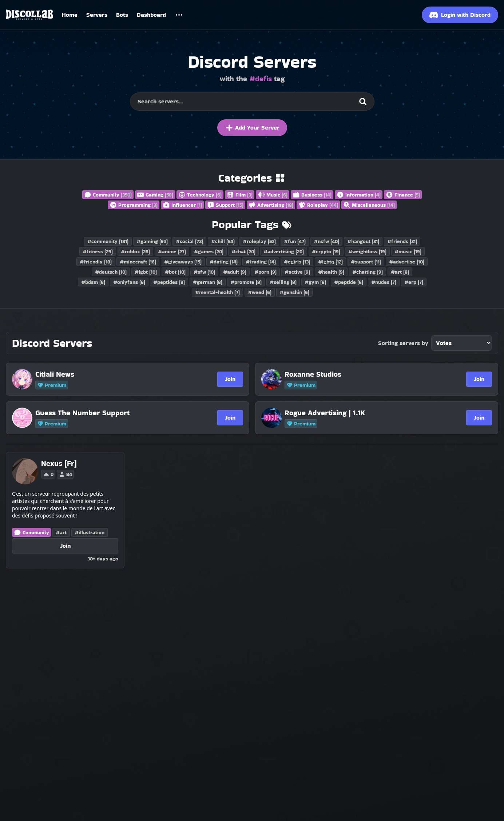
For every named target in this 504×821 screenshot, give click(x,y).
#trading (261, 262)
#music (408, 251)
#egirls (297, 262)
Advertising (271, 205)
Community (108, 195)
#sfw (204, 272)
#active (297, 272)
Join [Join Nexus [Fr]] (65, 546)
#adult (235, 272)
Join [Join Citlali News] (230, 379)
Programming (134, 205)
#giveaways (183, 262)
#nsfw (326, 241)
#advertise (407, 262)
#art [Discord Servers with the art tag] (61, 532)
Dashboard (151, 15)
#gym (315, 282)
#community (108, 241)
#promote (246, 282)
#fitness (98, 251)
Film (240, 195)
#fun (295, 241)
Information (359, 195)
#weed (260, 292)
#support (366, 262)
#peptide (349, 282)
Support (225, 205)
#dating (224, 262)
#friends (402, 241)
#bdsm (93, 282)
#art (400, 272)
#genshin (294, 292)
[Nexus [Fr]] (59, 463)
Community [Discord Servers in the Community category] (31, 532)
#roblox (135, 251)
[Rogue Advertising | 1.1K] (357, 413)
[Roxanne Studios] (357, 374)
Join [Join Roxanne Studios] (479, 379)
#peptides (169, 282)
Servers (97, 15)
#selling (283, 282)
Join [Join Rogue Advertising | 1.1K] (479, 418)
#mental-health (217, 292)
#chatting (368, 272)
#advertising (284, 251)
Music (273, 195)
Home (70, 15)
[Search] (363, 102)
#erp (414, 282)
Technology (200, 195)
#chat (243, 251)
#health (331, 272)
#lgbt (146, 272)
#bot (175, 272)
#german (208, 282)
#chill (223, 241)
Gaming (155, 195)
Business (312, 195)
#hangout (363, 241)
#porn (265, 272)
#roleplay (259, 241)
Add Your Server (252, 128)
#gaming (152, 241)
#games (209, 251)
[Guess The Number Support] (108, 413)
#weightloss (367, 251)
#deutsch (111, 272)
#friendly (96, 262)
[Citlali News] (108, 374)
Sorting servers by (403, 343)
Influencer (182, 205)
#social (189, 241)
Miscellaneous (369, 205)
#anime (172, 251)
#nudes (384, 282)
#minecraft (138, 262)
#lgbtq (330, 262)
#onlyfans (129, 282)
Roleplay (318, 205)
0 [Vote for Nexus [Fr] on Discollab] (48, 474)
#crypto (326, 251)
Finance (403, 195)
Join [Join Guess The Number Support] (230, 418)
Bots (122, 15)
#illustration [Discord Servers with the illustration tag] (90, 532)
